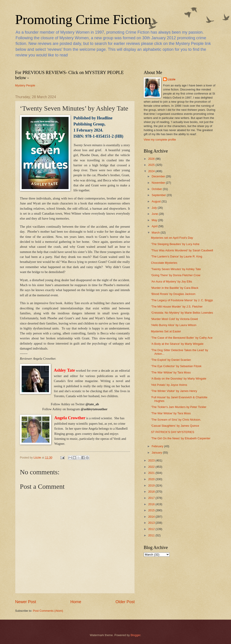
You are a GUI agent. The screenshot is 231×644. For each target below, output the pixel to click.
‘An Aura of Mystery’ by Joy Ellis (171, 281)
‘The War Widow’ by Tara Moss (171, 372)
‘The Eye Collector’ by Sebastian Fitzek (176, 366)
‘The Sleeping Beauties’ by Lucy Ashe (175, 244)
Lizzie (172, 79)
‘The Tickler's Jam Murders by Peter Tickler (179, 407)
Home (76, 602)
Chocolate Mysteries (164, 263)
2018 (152, 492)
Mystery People (25, 85)
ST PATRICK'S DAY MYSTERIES (173, 432)
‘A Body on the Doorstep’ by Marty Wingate (179, 379)
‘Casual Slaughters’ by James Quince (175, 426)
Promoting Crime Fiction (83, 19)
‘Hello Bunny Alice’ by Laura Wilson (174, 325)
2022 (152, 467)
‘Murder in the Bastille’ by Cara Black (175, 288)
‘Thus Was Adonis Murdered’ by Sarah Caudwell (182, 250)
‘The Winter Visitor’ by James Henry (174, 391)
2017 (152, 498)
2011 (152, 535)
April (155, 226)
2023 (152, 460)
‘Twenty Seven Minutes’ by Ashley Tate (176, 269)
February (158, 446)
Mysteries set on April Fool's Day (172, 238)
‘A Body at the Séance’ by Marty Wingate (177, 344)
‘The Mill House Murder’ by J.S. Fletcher (177, 307)
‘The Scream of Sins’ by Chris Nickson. (176, 420)
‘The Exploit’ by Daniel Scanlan (171, 360)
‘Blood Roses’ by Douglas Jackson (173, 294)
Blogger (136, 635)
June (155, 214)
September (159, 195)
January (157, 453)
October (157, 189)
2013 (152, 523)
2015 (152, 510)
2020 (152, 479)
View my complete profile (160, 140)
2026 (152, 159)
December (159, 176)
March (156, 233)
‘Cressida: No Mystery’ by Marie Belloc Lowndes (182, 313)
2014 (152, 517)
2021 (152, 473)
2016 (152, 504)
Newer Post (26, 602)
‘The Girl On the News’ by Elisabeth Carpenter (181, 438)
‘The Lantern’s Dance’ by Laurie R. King (177, 256)
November (159, 183)
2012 (152, 529)
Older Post (125, 602)
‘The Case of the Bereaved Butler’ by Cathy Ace (182, 338)
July (155, 208)
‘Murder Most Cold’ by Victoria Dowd (174, 319)
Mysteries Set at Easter (166, 331)
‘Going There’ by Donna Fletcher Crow (176, 275)
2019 (152, 485)
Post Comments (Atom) (48, 611)
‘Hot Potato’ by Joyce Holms (169, 385)
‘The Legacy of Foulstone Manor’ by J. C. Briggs (182, 300)
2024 (152, 171)
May (155, 220)
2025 (152, 165)
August (157, 201)
